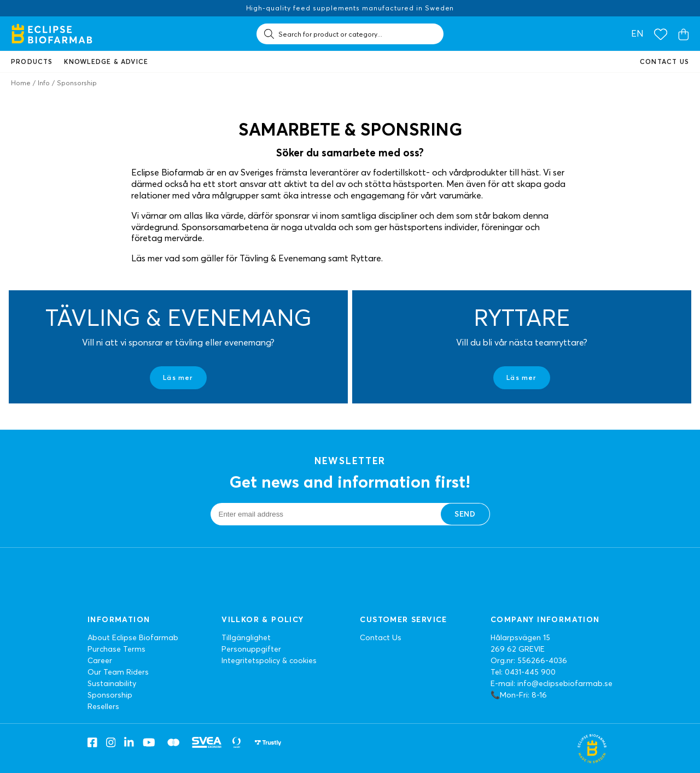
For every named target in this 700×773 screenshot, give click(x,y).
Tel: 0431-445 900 (523, 672)
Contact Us (381, 637)
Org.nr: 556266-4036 (529, 660)
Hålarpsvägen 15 (520, 637)
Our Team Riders (118, 672)
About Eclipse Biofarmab (133, 637)
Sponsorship (110, 695)
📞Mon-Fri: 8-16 (519, 695)
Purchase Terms (116, 649)
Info (44, 83)
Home (21, 83)
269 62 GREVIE (518, 649)
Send (465, 514)
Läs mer (178, 377)
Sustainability (112, 683)
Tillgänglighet (246, 637)
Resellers (103, 706)
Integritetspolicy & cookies (269, 660)
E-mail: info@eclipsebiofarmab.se (552, 683)
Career (100, 660)
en (637, 33)
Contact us (664, 62)
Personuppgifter (251, 649)
